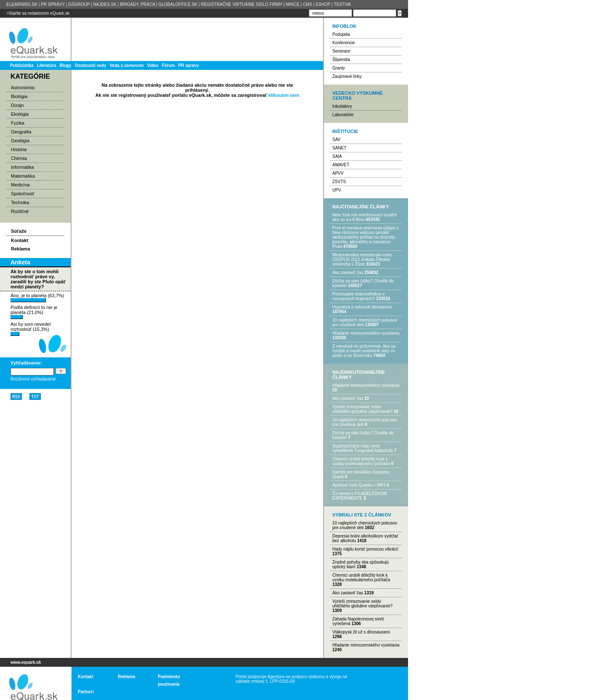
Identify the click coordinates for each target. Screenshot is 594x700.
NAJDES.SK (105, 4)
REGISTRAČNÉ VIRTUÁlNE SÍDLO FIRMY (241, 4)
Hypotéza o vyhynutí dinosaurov (362, 307)
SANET (339, 148)
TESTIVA (342, 4)
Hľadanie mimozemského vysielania (366, 333)
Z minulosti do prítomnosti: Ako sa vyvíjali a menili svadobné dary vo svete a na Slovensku (364, 351)
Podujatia (341, 34)
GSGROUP (79, 4)
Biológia (19, 96)
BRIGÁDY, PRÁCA (137, 4)
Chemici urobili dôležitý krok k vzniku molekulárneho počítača (361, 461)
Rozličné (20, 211)
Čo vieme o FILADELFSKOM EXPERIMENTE (359, 496)
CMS (308, 4)
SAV (336, 140)
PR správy (189, 65)
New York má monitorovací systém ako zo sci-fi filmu (365, 217)
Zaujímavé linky (347, 76)
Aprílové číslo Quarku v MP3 (359, 485)
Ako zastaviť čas (348, 273)
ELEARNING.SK (22, 4)
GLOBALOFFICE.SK (178, 4)
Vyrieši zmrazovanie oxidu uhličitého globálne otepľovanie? (362, 409)
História (19, 149)
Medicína (20, 185)
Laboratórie (343, 115)
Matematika (23, 176)
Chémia (19, 158)
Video (153, 65)
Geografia (21, 132)
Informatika (22, 167)
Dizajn (17, 105)
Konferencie (343, 43)
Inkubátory (342, 106)
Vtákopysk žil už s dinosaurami (361, 632)
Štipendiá (341, 60)
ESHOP (323, 4)
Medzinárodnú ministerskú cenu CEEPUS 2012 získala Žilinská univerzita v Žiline (362, 260)
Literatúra (47, 65)
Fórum (168, 65)
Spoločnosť (23, 194)
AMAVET (341, 165)
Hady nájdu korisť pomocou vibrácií (365, 549)
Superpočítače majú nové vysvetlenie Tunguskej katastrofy (363, 448)
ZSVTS (339, 182)
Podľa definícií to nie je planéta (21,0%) (34, 312)
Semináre (341, 51)
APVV (338, 173)
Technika (20, 202)
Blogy (66, 65)
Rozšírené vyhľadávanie (33, 379)
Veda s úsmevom (127, 65)
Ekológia (20, 114)
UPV (337, 190)
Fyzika (18, 123)
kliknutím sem (284, 95)
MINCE (293, 4)
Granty (339, 68)
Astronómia (23, 88)
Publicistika (22, 65)
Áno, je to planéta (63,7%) (37, 298)
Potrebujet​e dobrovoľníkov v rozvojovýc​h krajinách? (359, 296)
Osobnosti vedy (90, 65)
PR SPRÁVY (53, 4)
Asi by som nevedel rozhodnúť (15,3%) (30, 329)
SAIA (337, 156)
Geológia (20, 141)
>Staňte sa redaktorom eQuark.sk (38, 13)
